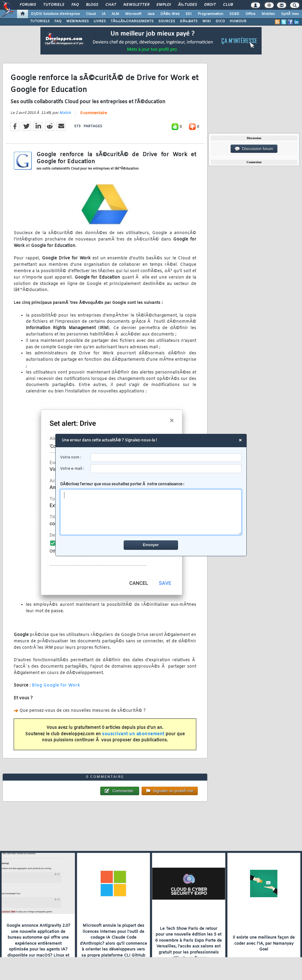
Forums (28, 5)
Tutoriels (54, 5)
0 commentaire (94, 113)
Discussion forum (254, 149)
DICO (220, 21)
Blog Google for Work (56, 685)
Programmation (211, 14)
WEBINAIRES (77, 21)
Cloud (91, 14)
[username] (166, 458)
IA (104, 14)
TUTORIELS (40, 21)
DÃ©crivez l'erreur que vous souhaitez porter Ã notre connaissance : (151, 508)
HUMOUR (238, 21)
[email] (166, 469)
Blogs (92, 5)
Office (251, 14)
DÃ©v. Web (170, 14)
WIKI (207, 21)
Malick (65, 113)
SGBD (234, 14)
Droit (210, 5)
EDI (189, 14)
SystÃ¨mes (290, 14)
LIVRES (100, 21)
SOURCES (167, 21)
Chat (111, 5)
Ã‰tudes (187, 5)
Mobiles (268, 14)
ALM (115, 14)
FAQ (75, 5)
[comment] (151, 512)
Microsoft (133, 14)
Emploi (164, 5)
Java (151, 14)
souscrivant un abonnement (133, 734)
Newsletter (136, 5)
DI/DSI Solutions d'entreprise (55, 14)
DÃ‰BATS (189, 21)
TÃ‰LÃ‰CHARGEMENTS (132, 21)
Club (228, 5)
